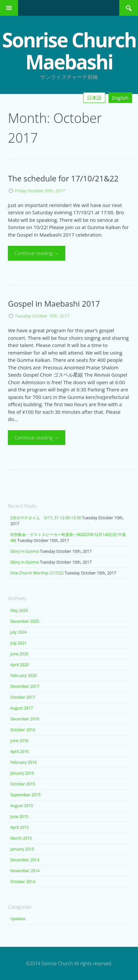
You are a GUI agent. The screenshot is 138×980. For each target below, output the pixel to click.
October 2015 (23, 784)
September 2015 (25, 795)
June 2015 (19, 817)
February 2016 (23, 762)
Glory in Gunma (25, 551)
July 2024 (18, 632)
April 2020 (19, 665)
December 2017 (25, 686)
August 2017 (21, 708)
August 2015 (21, 806)
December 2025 (25, 621)
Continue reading (37, 253)
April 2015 (19, 827)
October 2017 (23, 697)
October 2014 (23, 882)
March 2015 (21, 838)
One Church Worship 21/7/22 (37, 573)
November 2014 (25, 871)
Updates (18, 919)
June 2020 (19, 654)
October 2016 (23, 730)
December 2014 (25, 860)
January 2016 (22, 773)
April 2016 (19, 751)
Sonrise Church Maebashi (69, 51)
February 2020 (23, 676)
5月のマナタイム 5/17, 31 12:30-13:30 (46, 518)
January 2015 (22, 849)
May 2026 (19, 610)
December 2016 (25, 719)
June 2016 (19, 741)
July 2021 (18, 643)
